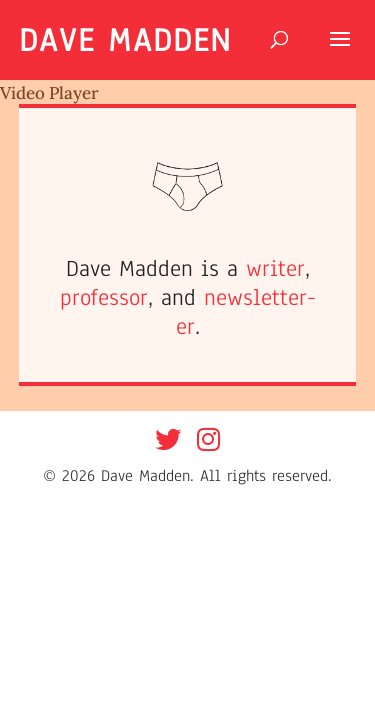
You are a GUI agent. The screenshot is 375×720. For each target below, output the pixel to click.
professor (104, 297)
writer (275, 268)
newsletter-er (246, 312)
